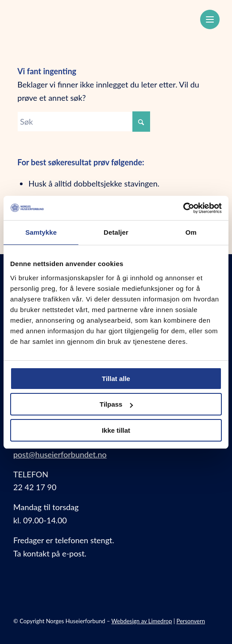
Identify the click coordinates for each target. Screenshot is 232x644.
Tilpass (116, 404)
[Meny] (210, 19)
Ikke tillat (116, 430)
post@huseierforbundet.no (60, 454)
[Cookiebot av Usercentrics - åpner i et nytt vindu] (183, 208)
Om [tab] (191, 232)
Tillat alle (116, 379)
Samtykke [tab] (41, 232)
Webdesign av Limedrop (142, 621)
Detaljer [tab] (116, 232)
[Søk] (84, 122)
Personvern (191, 621)
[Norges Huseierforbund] (96, 18)
